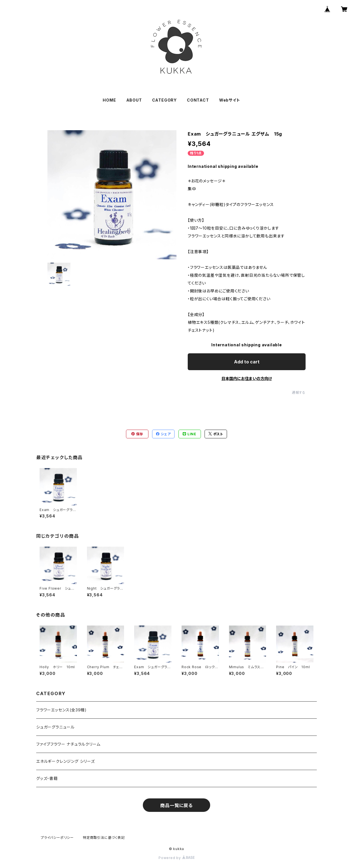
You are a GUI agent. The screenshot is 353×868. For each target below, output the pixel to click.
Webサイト (230, 100)
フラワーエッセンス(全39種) (61, 710)
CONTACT (198, 100)
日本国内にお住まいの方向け (247, 378)
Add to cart (247, 362)
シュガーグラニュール (55, 727)
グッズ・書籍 (47, 778)
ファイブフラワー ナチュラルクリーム (68, 744)
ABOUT (134, 100)
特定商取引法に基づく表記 (104, 838)
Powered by (176, 858)
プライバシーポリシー (57, 838)
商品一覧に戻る (176, 805)
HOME (109, 100)
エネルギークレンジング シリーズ (66, 761)
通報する (299, 392)
